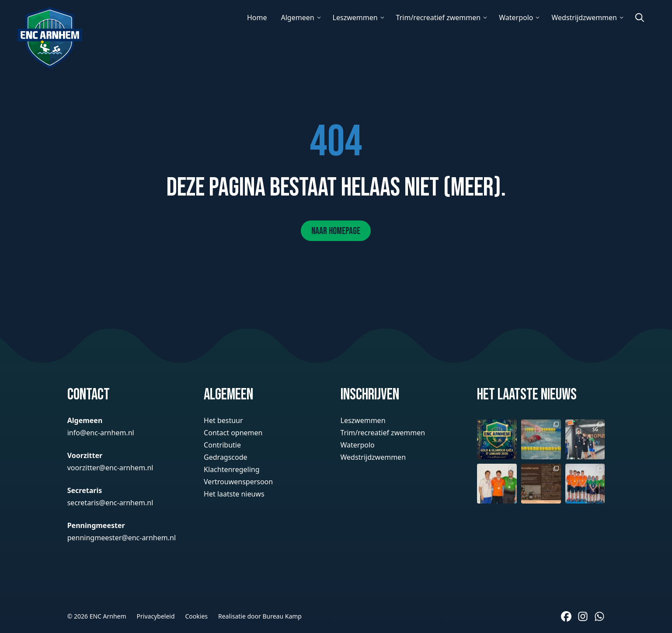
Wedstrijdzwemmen (584, 17)
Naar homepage (336, 231)
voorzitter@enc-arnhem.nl (110, 468)
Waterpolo (516, 17)
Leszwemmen (355, 17)
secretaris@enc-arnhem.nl (110, 503)
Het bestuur (223, 420)
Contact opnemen (233, 433)
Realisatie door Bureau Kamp (260, 616)
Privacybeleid (156, 616)
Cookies (197, 616)
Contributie (222, 445)
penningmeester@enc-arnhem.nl (122, 538)
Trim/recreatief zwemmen (439, 17)
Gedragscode (226, 457)
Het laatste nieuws (234, 494)
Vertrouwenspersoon (238, 482)
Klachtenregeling (232, 469)
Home (257, 17)
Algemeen (297, 17)
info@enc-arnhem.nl (101, 433)
